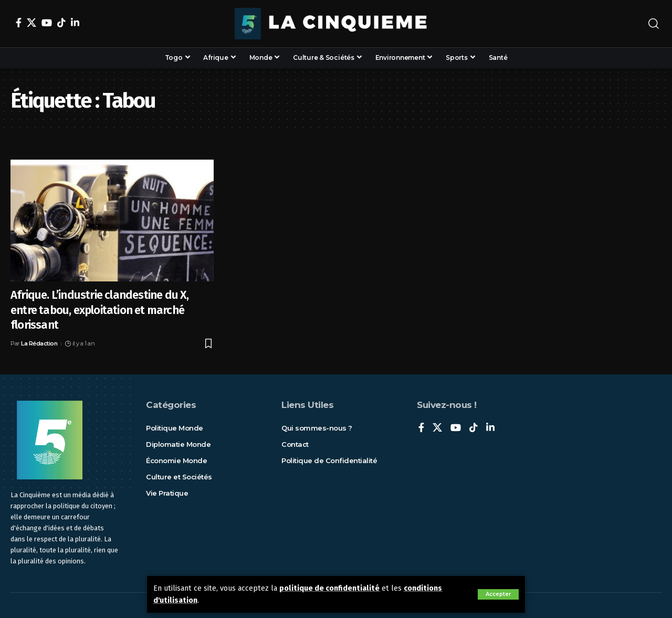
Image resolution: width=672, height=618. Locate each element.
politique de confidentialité (329, 588)
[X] (31, 23)
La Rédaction (39, 343)
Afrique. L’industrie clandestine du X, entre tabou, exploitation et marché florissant (100, 310)
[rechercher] (654, 24)
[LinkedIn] (75, 23)
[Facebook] (19, 23)
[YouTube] (47, 23)
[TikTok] (61, 23)
